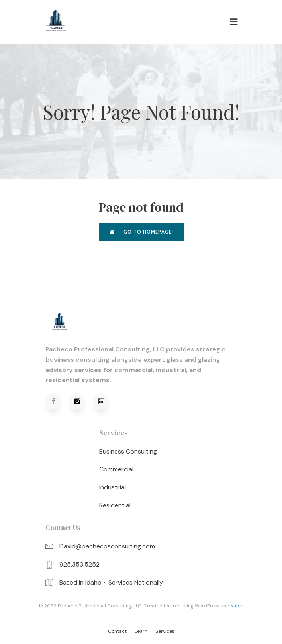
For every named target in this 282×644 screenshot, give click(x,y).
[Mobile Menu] (234, 22)
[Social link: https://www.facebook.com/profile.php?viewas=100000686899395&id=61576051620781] (57, 401)
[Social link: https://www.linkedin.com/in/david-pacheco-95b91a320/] (105, 401)
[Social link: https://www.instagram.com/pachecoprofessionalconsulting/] (81, 401)
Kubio (237, 606)
